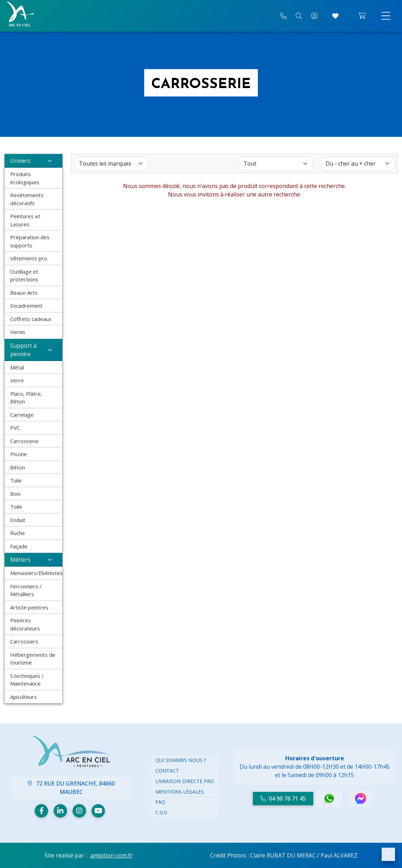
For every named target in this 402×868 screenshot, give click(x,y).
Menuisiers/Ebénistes (36, 573)
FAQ (160, 802)
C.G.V (161, 812)
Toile (16, 507)
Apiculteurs (24, 697)
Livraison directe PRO (185, 781)
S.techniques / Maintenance (27, 680)
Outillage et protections (24, 276)
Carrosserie (24, 441)
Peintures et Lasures (25, 220)
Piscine (19, 454)
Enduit (18, 520)
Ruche (18, 533)
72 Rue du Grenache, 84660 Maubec (71, 788)
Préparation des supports (30, 241)
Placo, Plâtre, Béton (26, 398)
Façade (19, 546)
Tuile (16, 480)
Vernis (18, 332)
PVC (15, 428)
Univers (33, 161)
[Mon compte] (314, 16)
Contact (167, 771)
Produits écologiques (25, 178)
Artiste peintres (29, 607)
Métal (17, 367)
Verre (17, 380)
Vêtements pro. (29, 258)
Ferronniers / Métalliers (26, 590)
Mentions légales (180, 792)
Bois (15, 494)
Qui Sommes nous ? (181, 760)
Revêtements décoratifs (27, 199)
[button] (388, 854)
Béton (18, 467)
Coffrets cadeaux (31, 319)
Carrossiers (24, 641)
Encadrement (26, 306)
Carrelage (22, 415)
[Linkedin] (60, 811)
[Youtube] (98, 811)
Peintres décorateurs (25, 624)
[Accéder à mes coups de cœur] (335, 16)
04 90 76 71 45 (283, 799)
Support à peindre (33, 350)
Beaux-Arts (24, 293)
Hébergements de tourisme (33, 659)
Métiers (33, 560)
